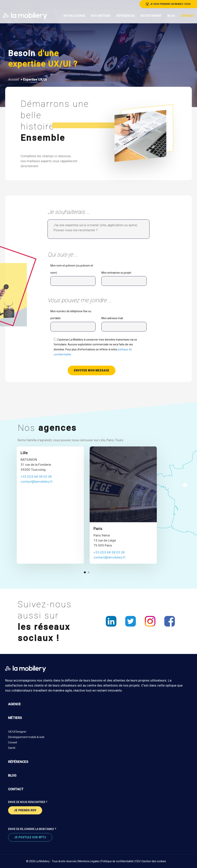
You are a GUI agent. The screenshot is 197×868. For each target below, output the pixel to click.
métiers (15, 718)
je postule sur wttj (30, 837)
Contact (187, 16)
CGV (138, 861)
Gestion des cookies (154, 861)
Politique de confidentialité (117, 861)
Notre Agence (74, 16)
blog (12, 775)
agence (14, 704)
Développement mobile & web (26, 737)
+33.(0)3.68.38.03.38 (36, 477)
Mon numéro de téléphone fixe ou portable (73, 322)
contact (16, 789)
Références (126, 16)
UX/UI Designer (17, 732)
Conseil (13, 742)
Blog (171, 16)
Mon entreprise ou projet (124, 279)
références (18, 762)
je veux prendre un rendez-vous (168, 4)
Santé (12, 748)
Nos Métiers (101, 16)
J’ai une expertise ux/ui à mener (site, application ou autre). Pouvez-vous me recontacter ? (98, 229)
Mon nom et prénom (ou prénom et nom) (73, 276)
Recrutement (151, 16)
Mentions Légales (89, 861)
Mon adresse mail (124, 325)
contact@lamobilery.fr (37, 482)
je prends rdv (25, 810)
